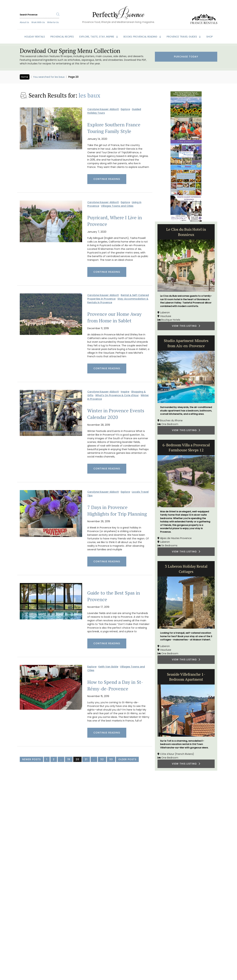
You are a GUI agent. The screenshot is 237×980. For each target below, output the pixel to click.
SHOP (210, 37)
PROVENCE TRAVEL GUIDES (182, 37)
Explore (125, 109)
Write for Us (53, 22)
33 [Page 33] (111, 759)
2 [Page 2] (54, 759)
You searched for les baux (49, 77)
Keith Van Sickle (108, 667)
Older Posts (127, 759)
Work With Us (38, 22)
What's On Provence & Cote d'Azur (117, 395)
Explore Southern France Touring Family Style (114, 128)
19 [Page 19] (69, 759)
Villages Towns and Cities (117, 206)
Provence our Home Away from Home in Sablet (114, 317)
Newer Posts (31, 759)
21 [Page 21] (86, 759)
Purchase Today (186, 57)
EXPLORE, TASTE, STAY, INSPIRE (97, 37)
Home (25, 77)
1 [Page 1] (47, 759)
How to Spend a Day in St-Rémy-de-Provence (115, 685)
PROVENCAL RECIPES (62, 37)
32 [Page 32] (102, 759)
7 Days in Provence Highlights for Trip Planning (117, 511)
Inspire (125, 392)
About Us (24, 22)
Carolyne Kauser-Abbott (103, 109)
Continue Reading (107, 179)
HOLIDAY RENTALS (35, 37)
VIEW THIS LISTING (186, 326)
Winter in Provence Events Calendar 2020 (116, 414)
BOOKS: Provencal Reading (141, 37)
